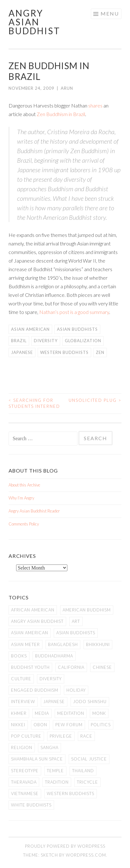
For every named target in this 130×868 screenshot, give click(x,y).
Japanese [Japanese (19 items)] (54, 702)
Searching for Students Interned (34, 403)
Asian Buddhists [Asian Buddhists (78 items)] (76, 633)
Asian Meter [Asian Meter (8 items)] (25, 644)
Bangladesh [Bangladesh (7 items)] (63, 644)
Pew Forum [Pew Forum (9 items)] (69, 725)
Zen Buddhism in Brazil (61, 114)
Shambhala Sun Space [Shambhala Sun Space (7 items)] (37, 759)
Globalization (83, 341)
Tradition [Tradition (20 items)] (57, 782)
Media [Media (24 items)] (42, 713)
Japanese (22, 352)
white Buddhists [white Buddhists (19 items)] (31, 805)
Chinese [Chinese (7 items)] (102, 667)
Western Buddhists (64, 352)
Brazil (19, 341)
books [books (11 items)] (19, 656)
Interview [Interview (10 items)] (23, 702)
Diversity (46, 341)
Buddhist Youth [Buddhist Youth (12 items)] (30, 667)
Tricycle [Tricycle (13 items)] (87, 782)
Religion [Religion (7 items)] (22, 747)
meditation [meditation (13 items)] (71, 713)
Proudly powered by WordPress (65, 846)
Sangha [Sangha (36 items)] (50, 747)
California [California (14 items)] (71, 667)
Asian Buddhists (77, 329)
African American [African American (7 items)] (33, 610)
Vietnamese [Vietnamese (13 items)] (25, 793)
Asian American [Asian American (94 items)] (30, 633)
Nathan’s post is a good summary (74, 312)
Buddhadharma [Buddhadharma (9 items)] (54, 656)
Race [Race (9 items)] (86, 736)
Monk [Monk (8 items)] (99, 713)
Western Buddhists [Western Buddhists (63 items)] (71, 793)
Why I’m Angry (21, 498)
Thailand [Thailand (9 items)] (83, 771)
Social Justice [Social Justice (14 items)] (89, 759)
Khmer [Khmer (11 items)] (19, 713)
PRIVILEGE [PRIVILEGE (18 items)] (61, 736)
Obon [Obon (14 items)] (40, 725)
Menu (110, 13)
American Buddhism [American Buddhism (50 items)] (87, 610)
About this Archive (24, 485)
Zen (100, 352)
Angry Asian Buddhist (34, 22)
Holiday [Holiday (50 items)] (76, 690)
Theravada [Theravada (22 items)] (24, 782)
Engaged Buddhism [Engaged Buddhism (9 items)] (35, 690)
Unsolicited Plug (95, 400)
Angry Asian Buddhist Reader (34, 511)
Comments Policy (24, 524)
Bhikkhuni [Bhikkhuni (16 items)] (98, 644)
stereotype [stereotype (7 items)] (25, 771)
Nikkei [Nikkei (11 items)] (18, 725)
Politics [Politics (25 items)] (101, 725)
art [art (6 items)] (76, 621)
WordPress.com (86, 855)
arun (67, 88)
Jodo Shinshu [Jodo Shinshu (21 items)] (90, 702)
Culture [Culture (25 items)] (21, 679)
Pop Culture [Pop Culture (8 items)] (26, 736)
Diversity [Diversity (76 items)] (51, 679)
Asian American (30, 329)
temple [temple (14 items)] (55, 771)
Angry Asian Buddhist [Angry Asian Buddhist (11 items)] (37, 621)
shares (95, 105)
